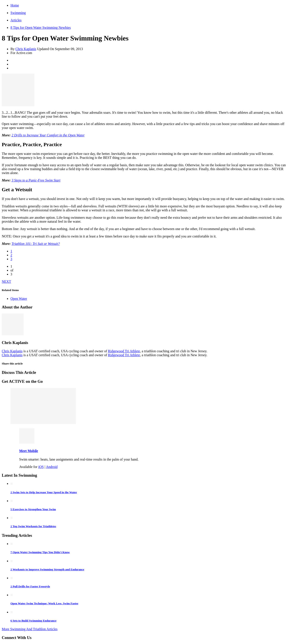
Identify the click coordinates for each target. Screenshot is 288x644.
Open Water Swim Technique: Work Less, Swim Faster (44, 603)
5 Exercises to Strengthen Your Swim (33, 509)
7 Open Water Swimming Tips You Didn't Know (40, 552)
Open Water (19, 299)
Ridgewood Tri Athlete (124, 351)
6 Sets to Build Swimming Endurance (33, 621)
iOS (41, 467)
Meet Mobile (29, 451)
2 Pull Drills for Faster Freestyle (30, 586)
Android (52, 467)
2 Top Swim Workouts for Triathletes (33, 526)
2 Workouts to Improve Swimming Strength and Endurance (47, 569)
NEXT (6, 282)
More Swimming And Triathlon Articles (30, 629)
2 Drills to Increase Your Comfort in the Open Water (48, 135)
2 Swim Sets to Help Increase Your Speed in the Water (44, 492)
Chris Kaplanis (26, 49)
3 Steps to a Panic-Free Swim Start (36, 180)
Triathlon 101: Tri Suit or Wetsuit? (36, 244)
